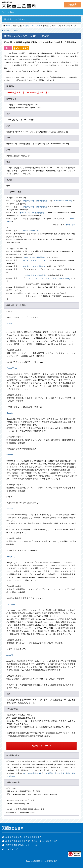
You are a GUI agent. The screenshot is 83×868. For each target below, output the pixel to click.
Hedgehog (11, 556)
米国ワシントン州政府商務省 (36, 201)
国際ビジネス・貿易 (32, 26)
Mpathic (10, 323)
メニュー (12, 12)
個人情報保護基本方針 (33, 773)
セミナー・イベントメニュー (16, 19)
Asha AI (10, 655)
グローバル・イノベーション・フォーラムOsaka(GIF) (47, 278)
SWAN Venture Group (63, 201)
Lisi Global (11, 604)
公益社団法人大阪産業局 (35, 275)
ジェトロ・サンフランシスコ (35, 260)
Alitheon (10, 509)
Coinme (10, 455)
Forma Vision (12, 368)
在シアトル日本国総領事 (34, 257)
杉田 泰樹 (71, 225)
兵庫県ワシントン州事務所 (34, 266)
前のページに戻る (10, 30)
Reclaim (10, 413)
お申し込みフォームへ (41, 746)
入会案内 (72, 5)
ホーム (8, 26)
